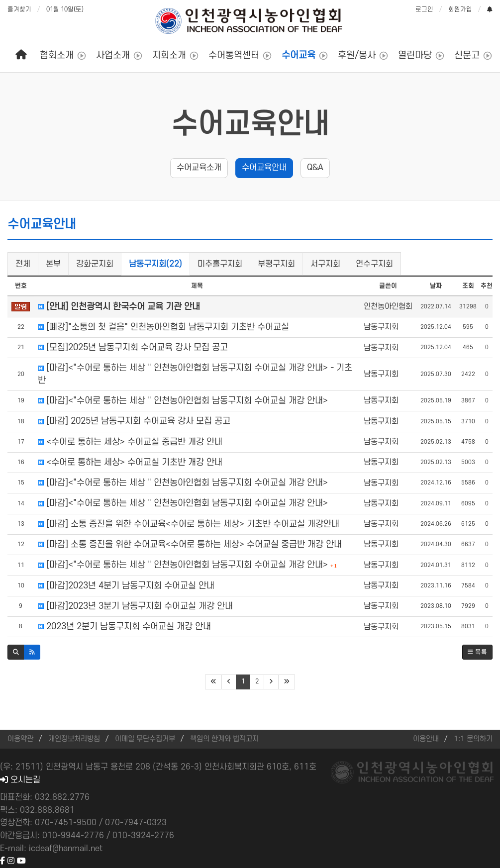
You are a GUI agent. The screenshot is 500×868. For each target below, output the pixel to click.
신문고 (467, 55)
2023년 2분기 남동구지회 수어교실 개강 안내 (124, 627)
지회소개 (169, 55)
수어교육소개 (199, 168)
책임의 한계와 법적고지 (224, 739)
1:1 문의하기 (473, 739)
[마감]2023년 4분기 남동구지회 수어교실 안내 (126, 586)
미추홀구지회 (220, 264)
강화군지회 (95, 264)
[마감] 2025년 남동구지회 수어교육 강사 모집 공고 (134, 421)
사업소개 (113, 55)
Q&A (315, 168)
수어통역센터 (234, 55)
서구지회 (325, 264)
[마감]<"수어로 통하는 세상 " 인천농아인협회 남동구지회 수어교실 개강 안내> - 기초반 (195, 374)
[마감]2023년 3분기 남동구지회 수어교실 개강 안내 (135, 606)
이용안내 (426, 739)
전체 (23, 264)
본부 (53, 264)
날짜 (436, 286)
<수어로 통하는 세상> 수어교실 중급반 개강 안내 (130, 442)
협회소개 (57, 55)
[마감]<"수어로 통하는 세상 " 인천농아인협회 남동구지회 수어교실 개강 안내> (183, 401)
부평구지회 (276, 264)
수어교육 (299, 55)
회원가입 (460, 9)
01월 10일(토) (65, 9)
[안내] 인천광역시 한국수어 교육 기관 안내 (119, 307)
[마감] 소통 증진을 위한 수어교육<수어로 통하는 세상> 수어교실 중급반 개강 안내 (190, 544)
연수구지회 (374, 264)
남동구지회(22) (155, 264)
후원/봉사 (357, 55)
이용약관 (20, 739)
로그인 (424, 9)
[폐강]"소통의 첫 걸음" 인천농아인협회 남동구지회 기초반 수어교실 (163, 327)
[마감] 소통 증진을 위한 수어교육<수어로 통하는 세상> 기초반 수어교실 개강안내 (189, 524)
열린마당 (415, 55)
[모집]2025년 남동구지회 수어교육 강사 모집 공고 (133, 347)
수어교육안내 (250, 125)
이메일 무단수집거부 (145, 739)
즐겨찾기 (19, 9)
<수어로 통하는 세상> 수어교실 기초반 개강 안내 (130, 462)
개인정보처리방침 (74, 739)
